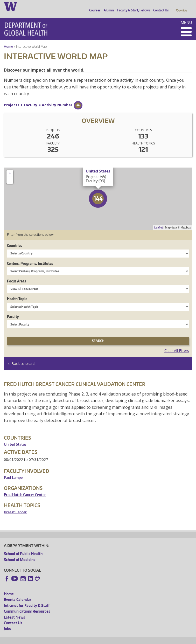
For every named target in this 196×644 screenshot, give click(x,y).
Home (8, 39)
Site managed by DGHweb (124, 639)
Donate (181, 6)
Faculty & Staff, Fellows (132, 6)
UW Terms (94, 639)
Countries (15, 238)
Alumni (107, 6)
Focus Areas (16, 274)
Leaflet (159, 220)
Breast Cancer (15, 505)
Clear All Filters (177, 343)
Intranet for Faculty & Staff (27, 598)
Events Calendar (18, 592)
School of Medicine (20, 552)
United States (15, 437)
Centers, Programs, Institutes (30, 256)
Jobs (7, 621)
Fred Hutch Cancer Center (25, 487)
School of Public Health (23, 546)
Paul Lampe (13, 470)
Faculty (13, 309)
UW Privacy (73, 639)
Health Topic (17, 291)
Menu (186, 15)
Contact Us (160, 6)
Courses (94, 6)
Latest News (15, 610)
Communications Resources (27, 604)
